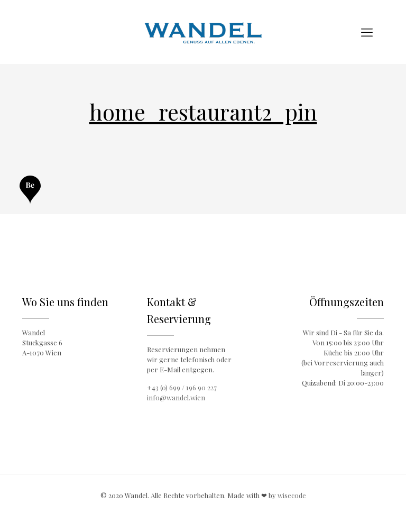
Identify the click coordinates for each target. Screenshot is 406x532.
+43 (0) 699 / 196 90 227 (182, 387)
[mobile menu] (367, 32)
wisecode (292, 495)
